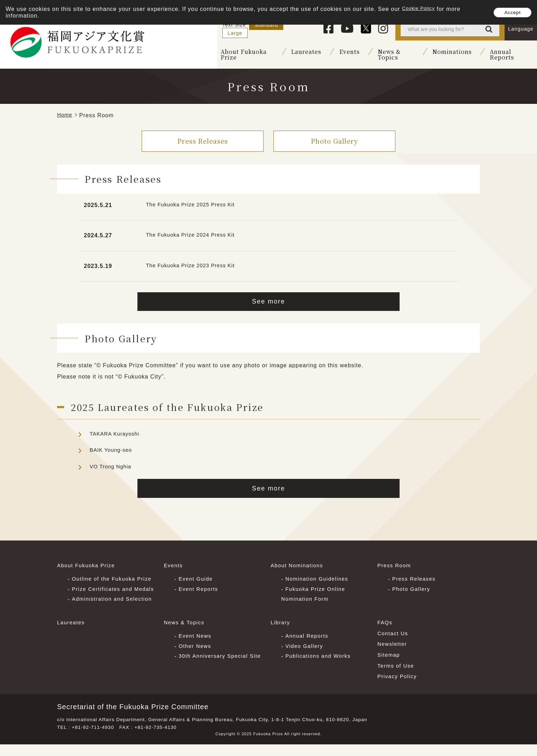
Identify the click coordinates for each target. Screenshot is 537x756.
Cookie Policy (421, 9)
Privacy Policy (399, 686)
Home (65, 111)
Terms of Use (397, 675)
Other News (196, 655)
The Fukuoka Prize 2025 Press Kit (194, 201)
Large (297, 29)
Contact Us (394, 643)
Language (521, 29)
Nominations (445, 52)
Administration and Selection (116, 608)
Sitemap (390, 664)
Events (334, 52)
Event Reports (200, 588)
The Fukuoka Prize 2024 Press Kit (194, 231)
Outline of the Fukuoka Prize (115, 578)
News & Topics (384, 52)
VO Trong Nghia (112, 464)
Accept (509, 12)
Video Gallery (306, 655)
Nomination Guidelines (320, 578)
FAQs (385, 632)
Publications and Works (321, 665)
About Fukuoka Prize (225, 52)
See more (269, 298)
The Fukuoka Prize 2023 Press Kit (194, 261)
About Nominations (299, 565)
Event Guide (197, 578)
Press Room (396, 565)
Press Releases (203, 136)
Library (281, 632)
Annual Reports (506, 52)
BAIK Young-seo (113, 448)
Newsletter (394, 654)
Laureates (290, 52)
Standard (264, 29)
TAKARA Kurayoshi (117, 431)
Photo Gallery (334, 136)
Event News (196, 645)
